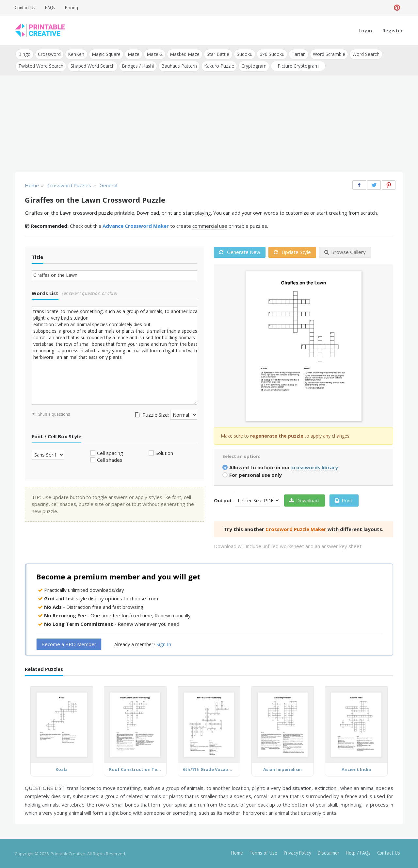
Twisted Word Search (41, 66)
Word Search (365, 54)
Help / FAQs (358, 852)
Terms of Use (263, 852)
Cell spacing (110, 453)
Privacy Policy (297, 852)
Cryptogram (254, 66)
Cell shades (110, 460)
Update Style (292, 252)
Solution (164, 453)
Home (237, 852)
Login (365, 30)
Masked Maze (184, 54)
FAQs (50, 8)
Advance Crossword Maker (136, 226)
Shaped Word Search (93, 66)
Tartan (298, 54)
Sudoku (244, 54)
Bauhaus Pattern (179, 66)
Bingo (24, 54)
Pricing (72, 8)
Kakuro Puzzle (219, 66)
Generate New (240, 252)
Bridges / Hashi (138, 66)
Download (304, 500)
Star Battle (218, 54)
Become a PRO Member (69, 644)
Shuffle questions (51, 414)
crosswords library (315, 467)
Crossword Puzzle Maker (296, 529)
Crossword (49, 54)
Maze (133, 54)
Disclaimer (329, 852)
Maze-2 (154, 54)
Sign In (164, 644)
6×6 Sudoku (271, 54)
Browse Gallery (345, 252)
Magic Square (106, 54)
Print (344, 500)
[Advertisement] (209, 124)
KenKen (76, 54)
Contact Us (25, 8)
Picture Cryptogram (298, 66)
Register (393, 30)
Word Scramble (328, 54)
